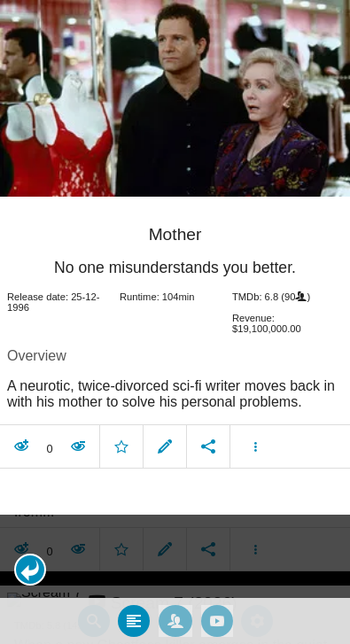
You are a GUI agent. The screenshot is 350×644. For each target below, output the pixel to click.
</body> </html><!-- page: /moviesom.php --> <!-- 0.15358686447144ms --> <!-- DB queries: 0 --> (175, 322)
